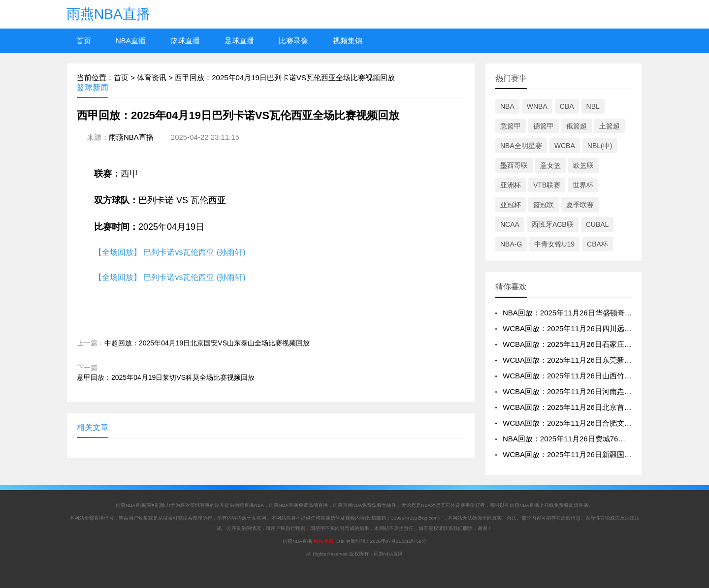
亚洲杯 (511, 185)
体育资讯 (152, 77)
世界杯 (583, 185)
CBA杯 (597, 244)
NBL (593, 106)
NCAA (510, 224)
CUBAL (597, 224)
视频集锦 (348, 41)
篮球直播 (185, 41)
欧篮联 (583, 165)
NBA (507, 106)
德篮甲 (544, 126)
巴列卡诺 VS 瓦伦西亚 (182, 200)
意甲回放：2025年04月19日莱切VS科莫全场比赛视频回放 (166, 377)
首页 (84, 41)
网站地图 (323, 541)
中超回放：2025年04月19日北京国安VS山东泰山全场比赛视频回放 (207, 343)
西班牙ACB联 (553, 224)
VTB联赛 (547, 185)
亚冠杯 (511, 205)
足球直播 (239, 41)
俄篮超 (577, 126)
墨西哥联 (514, 165)
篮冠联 (544, 205)
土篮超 (610, 126)
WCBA (565, 146)
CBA (567, 106)
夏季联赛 (580, 205)
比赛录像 (293, 41)
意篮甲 (511, 126)
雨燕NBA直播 (108, 14)
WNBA (537, 106)
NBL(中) (600, 146)
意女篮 (550, 165)
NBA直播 (131, 41)
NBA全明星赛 (521, 146)
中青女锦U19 (554, 244)
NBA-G (511, 244)
